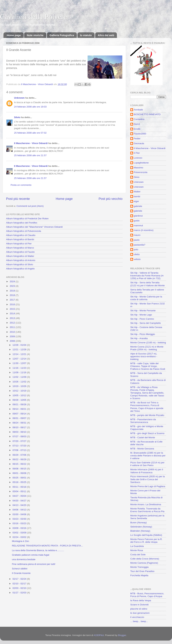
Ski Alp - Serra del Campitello (146, 323)
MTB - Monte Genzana (142, 449)
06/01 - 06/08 (20, 473)
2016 (13, 304)
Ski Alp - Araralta (139, 338)
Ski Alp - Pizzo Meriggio (143, 334)
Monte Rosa (137, 550)
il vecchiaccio (137, 617)
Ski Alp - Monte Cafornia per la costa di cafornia (146, 298)
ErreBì (137, 129)
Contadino (139, 119)
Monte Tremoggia (139, 567)
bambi (137, 196)
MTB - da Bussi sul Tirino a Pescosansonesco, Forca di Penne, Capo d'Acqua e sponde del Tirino (147, 407)
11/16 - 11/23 (20, 368)
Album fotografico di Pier (19, 244)
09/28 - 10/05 (20, 400)
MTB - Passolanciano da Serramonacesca (143, 421)
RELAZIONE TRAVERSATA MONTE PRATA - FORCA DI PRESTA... (48, 546)
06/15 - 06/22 (20, 464)
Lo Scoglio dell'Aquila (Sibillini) (146, 535)
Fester (137, 139)
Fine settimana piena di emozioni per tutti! (34, 564)
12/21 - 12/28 (20, 349)
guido (137, 221)
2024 (13, 281)
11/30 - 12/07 (20, 363)
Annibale (138, 110)
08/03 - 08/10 (20, 432)
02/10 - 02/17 (20, 584)
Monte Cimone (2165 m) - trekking (148, 343)
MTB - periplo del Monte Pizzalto (147, 415)
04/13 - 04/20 (20, 505)
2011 (13, 327)
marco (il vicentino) (144, 230)
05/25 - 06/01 (20, 478)
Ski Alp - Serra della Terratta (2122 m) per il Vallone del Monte (148, 284)
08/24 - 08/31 (20, 423)
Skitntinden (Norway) (141, 527)
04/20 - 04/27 (20, 501)
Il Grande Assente (21, 573)
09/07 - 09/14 (20, 414)
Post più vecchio (110, 199)
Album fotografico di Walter (20, 256)
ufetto (137, 254)
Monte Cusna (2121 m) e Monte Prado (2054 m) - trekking (147, 348)
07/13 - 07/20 (20, 446)
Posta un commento (21, 185)
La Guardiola (137, 546)
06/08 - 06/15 (20, 469)
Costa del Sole (138, 555)
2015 (13, 309)
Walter (137, 192)
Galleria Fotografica (62, 35)
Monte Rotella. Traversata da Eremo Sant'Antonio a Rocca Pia (147, 510)
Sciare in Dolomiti (139, 605)
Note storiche (35, 35)
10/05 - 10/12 (20, 395)
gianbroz (138, 216)
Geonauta (139, 143)
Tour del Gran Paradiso (142, 571)
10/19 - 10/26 (20, 386)
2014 (13, 313)
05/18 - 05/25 (20, 482)
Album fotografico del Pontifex (22, 223)
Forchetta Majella (139, 575)
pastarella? (140, 245)
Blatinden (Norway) (140, 531)
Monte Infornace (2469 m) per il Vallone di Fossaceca (147, 471)
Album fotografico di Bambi (20, 239)
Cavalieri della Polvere (33, 17)
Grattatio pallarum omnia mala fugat (31, 555)
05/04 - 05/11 (20, 491)
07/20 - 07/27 (20, 441)
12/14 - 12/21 (20, 354)
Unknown (19, 98)
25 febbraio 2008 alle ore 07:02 (30, 133)
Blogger (122, 635)
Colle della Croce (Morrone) (145, 559)
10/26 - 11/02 (20, 382)
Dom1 (137, 124)
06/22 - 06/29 (20, 459)
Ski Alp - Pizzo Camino (142, 319)
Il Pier (137, 153)
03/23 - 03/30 (20, 519)
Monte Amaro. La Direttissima (146, 504)
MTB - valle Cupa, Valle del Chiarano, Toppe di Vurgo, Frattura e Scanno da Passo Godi (148, 366)
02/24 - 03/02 (20, 537)
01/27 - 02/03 (20, 593)
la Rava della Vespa (141, 600)
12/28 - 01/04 (20, 345)
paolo (137, 240)
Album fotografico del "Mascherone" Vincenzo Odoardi (34, 227)
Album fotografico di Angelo (20, 269)
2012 (13, 323)
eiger (136, 201)
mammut (138, 225)
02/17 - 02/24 (20, 579)
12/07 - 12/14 (20, 359)
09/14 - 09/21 (20, 409)
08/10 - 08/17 (20, 427)
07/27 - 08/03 (20, 436)
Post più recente (18, 199)
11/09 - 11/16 (20, 372)
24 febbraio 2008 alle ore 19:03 (30, 107)
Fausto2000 (140, 134)
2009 (13, 336)
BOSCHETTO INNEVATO (147, 114)
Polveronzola (141, 172)
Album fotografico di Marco (20, 248)
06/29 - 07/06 (20, 455)
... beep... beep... (139, 621)
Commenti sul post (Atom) (30, 206)
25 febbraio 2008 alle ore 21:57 (30, 155)
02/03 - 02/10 (20, 588)
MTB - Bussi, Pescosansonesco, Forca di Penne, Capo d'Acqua (147, 595)
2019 (13, 291)
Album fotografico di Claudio (21, 235)
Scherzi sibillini (20, 569)
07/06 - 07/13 (20, 450)
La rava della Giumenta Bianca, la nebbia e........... (38, 550)
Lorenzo (138, 158)
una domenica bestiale (24, 559)
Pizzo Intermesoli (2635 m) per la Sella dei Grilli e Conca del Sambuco (148, 479)
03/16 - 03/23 (20, 523)
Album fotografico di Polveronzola (24, 231)
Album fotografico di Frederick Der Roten (27, 219)
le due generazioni (140, 613)
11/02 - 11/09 (20, 377)
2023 (13, 286)
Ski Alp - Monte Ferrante (143, 311)
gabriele (138, 206)
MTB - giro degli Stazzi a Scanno (147, 433)
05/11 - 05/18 (20, 487)
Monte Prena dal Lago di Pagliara (148, 486)
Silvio (17, 117)
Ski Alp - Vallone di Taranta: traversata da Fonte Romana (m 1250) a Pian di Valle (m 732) (147, 276)
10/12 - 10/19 (20, 391)
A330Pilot (99, 635)
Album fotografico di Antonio (21, 260)
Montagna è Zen (21, 541)
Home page (14, 35)
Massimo (138, 168)
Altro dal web (106, 35)
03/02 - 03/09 (20, 533)
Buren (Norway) (139, 523)
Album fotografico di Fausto (20, 252)
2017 (13, 300)
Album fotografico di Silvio (20, 264)
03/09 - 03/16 (20, 528)
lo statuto (86, 35)
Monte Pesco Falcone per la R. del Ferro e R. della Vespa (146, 541)
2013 (13, 318)
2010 (13, 332)
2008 (13, 341)
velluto (137, 259)
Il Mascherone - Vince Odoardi (31, 143)
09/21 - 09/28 (20, 404)
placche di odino (139, 609)
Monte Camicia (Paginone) (144, 563)
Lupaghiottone (141, 163)
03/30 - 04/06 (20, 514)
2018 (13, 295)
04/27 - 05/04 (20, 496)
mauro (137, 235)
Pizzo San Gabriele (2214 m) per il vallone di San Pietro (147, 464)
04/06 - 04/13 (20, 510)
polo (136, 249)
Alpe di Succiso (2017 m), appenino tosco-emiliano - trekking (144, 356)
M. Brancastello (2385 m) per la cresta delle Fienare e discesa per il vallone (148, 456)
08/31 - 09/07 (20, 418)
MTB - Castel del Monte (143, 437)
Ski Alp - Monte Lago (141, 315)
